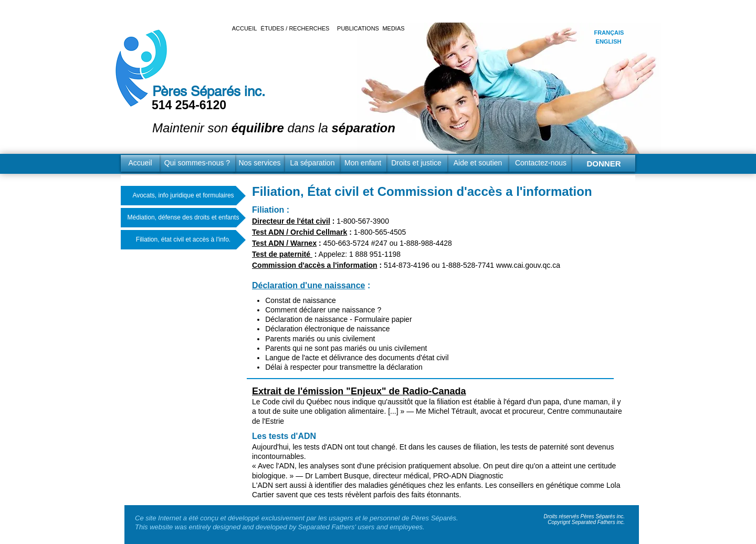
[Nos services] (260, 163)
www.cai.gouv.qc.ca (528, 265)
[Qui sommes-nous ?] (197, 163)
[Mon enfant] (363, 163)
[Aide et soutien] (478, 163)
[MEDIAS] (393, 29)
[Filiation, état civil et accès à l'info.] (183, 240)
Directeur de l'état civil (291, 221)
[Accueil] (140, 163)
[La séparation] (312, 163)
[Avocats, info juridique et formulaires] (183, 196)
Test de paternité (282, 254)
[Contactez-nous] (541, 163)
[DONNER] (604, 163)
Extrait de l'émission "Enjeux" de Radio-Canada (359, 391)
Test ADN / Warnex (284, 243)
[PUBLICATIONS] (358, 29)
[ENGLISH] (608, 42)
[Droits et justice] (416, 163)
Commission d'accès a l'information (315, 265)
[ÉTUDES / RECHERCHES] (295, 29)
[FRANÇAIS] (609, 33)
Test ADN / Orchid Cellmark (300, 232)
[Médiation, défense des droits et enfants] (183, 218)
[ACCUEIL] (244, 29)
